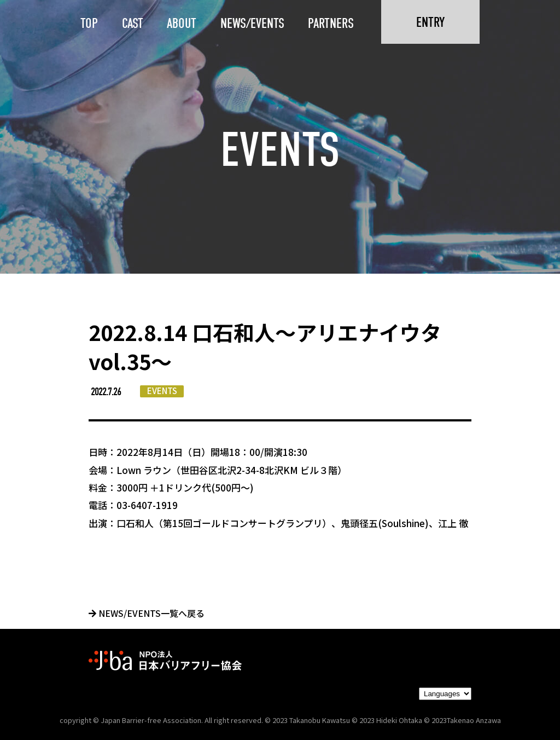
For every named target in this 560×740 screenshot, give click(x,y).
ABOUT (182, 23)
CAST (133, 23)
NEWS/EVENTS (252, 23)
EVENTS (162, 391)
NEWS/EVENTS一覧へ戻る (147, 613)
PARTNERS (331, 23)
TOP (89, 23)
